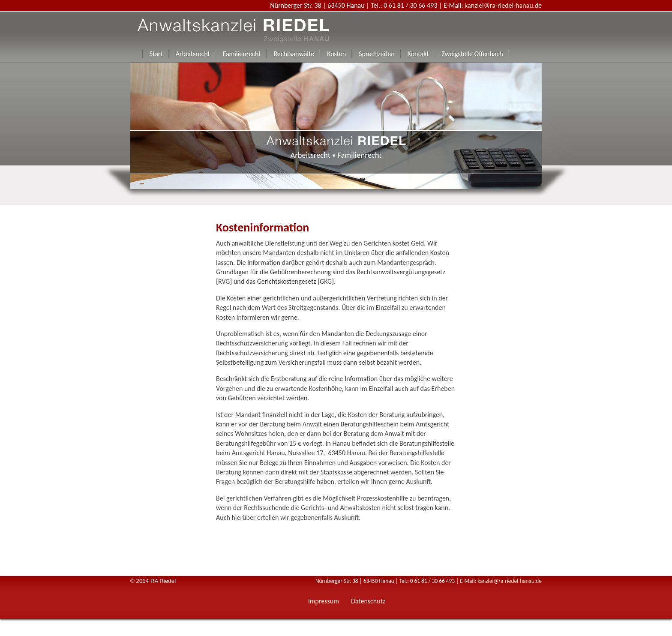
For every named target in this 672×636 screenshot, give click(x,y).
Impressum (324, 601)
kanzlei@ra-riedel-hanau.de (503, 5)
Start (156, 54)
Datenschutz (368, 601)
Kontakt (418, 54)
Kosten (336, 54)
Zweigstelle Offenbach (472, 54)
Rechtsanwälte (294, 54)
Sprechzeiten (376, 54)
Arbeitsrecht (193, 54)
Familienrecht (242, 54)
